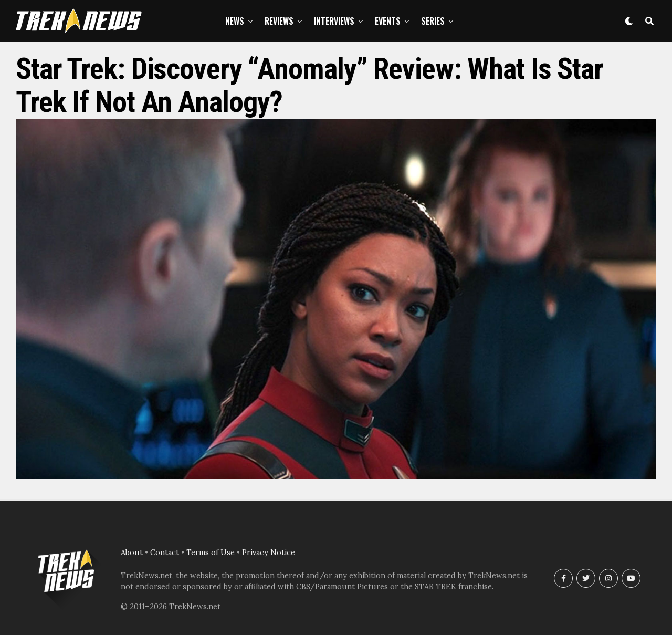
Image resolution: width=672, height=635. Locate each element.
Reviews (279, 21)
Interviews (334, 21)
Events (388, 21)
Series (433, 21)
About (132, 553)
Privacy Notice (269, 553)
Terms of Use (211, 553)
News (235, 21)
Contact (165, 553)
